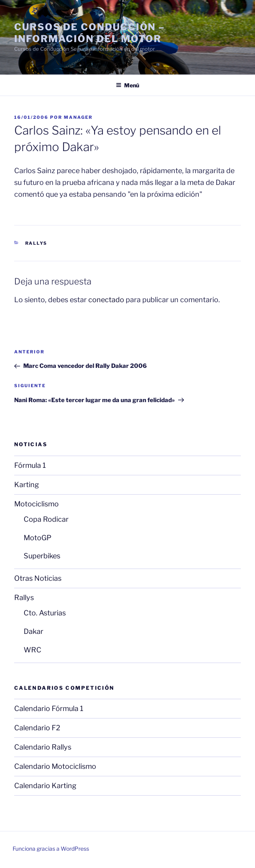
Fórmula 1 (30, 465)
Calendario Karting (45, 786)
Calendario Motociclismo (55, 766)
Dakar (34, 631)
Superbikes (42, 556)
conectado (106, 300)
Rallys (36, 243)
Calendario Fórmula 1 (49, 708)
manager (78, 117)
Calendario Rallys (43, 747)
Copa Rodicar (46, 519)
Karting (27, 485)
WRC (33, 650)
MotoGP (37, 538)
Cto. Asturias (45, 613)
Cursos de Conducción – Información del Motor (89, 33)
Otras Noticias (38, 578)
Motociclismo (36, 504)
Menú (128, 85)
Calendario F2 (37, 728)
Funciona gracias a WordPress (51, 849)
